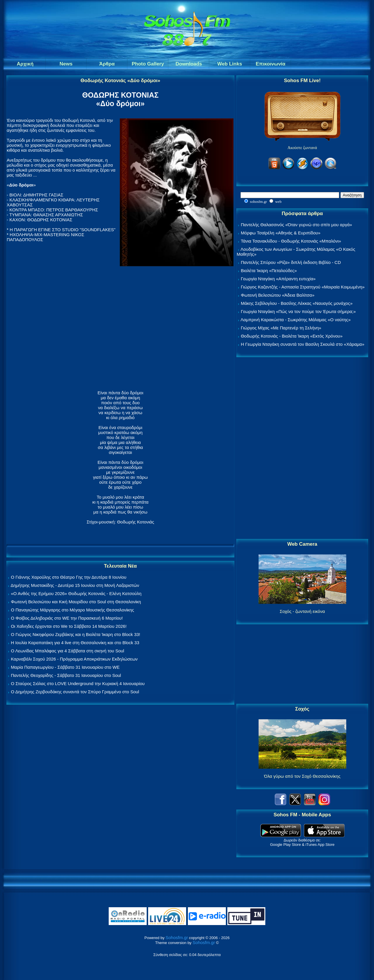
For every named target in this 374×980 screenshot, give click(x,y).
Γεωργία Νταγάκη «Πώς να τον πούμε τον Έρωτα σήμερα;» (298, 311)
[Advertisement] (302, 448)
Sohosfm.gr (177, 937)
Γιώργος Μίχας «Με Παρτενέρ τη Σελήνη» (281, 328)
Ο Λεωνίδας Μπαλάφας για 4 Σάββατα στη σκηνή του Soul (67, 651)
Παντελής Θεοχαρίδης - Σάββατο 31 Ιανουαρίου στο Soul (66, 675)
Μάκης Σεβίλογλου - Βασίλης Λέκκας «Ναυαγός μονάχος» (297, 303)
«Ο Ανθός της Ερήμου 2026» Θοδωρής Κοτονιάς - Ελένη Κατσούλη (76, 593)
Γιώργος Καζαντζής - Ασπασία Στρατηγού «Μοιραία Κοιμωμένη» (303, 287)
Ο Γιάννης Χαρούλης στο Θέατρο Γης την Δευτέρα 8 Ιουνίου (69, 577)
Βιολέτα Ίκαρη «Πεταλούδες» (269, 271)
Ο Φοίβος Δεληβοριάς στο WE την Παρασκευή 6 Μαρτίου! (67, 618)
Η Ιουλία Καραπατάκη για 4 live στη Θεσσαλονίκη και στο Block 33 (75, 643)
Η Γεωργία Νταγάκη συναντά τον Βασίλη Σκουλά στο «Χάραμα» (303, 344)
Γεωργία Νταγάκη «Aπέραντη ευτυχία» (278, 279)
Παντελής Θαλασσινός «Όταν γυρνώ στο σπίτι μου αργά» (296, 225)
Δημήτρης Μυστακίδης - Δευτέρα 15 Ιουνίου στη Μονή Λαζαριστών (75, 585)
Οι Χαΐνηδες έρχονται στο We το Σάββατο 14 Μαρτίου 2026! (69, 626)
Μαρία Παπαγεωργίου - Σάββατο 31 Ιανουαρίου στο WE (65, 667)
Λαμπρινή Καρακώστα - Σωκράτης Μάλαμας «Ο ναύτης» (296, 320)
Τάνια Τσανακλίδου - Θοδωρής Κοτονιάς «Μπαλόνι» (291, 241)
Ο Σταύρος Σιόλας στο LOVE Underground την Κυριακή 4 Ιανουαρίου (78, 683)
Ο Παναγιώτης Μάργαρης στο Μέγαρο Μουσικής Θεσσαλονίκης (72, 610)
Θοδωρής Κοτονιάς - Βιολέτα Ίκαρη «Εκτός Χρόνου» (292, 336)
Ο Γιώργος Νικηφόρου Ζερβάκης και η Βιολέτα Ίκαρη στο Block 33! (76, 634)
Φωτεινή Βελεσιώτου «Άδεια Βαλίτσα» (278, 295)
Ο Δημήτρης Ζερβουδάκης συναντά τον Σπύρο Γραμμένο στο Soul (75, 692)
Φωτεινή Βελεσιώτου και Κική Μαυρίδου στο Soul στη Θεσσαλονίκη (76, 602)
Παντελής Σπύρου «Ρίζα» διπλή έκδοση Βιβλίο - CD (291, 262)
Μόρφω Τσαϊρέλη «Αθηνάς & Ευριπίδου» (280, 233)
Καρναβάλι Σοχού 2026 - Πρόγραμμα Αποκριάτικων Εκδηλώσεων (74, 659)
